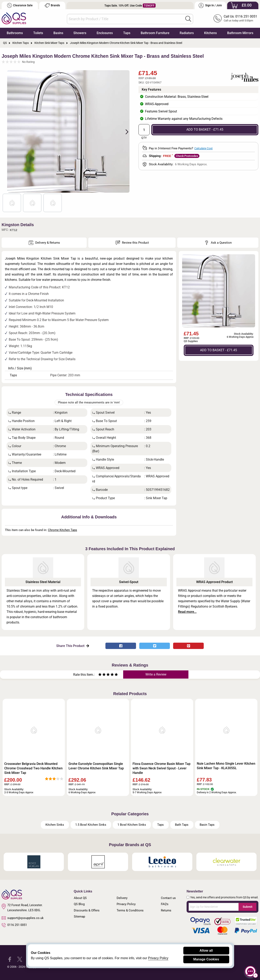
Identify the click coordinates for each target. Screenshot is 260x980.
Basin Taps (207, 825)
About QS (80, 898)
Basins (58, 33)
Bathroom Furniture (155, 33)
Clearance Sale (20, 5)
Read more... (187, 612)
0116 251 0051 (14, 925)
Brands (52, 5)
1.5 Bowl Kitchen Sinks (91, 825)
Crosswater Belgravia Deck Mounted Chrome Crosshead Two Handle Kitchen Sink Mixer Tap (33, 768)
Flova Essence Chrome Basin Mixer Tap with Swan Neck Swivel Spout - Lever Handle (162, 768)
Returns (166, 910)
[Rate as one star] (100, 675)
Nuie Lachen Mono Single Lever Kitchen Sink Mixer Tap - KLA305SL (226, 766)
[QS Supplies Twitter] (20, 959)
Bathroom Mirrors (240, 33)
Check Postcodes (187, 156)
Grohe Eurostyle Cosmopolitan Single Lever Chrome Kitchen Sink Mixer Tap (96, 766)
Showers (80, 33)
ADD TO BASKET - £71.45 (205, 129)
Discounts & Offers (87, 910)
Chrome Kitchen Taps (63, 530)
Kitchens (210, 33)
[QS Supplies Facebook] (10, 959)
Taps (127, 33)
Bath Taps (182, 825)
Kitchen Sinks (55, 825)
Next (125, 131)
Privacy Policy (126, 904)
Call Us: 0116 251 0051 (240, 16)
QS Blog (79, 904)
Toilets (38, 33)
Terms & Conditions (130, 910)
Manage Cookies (206, 959)
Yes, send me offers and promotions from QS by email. (224, 897)
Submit (247, 907)
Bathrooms (15, 33)
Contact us (168, 898)
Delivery (122, 898)
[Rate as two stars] (102, 675)
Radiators (187, 33)
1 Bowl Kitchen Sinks (132, 825)
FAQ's (165, 904)
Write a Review (156, 674)
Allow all (206, 951)
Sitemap (79, 917)
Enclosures (105, 33)
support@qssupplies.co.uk (23, 918)
